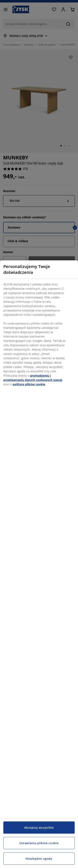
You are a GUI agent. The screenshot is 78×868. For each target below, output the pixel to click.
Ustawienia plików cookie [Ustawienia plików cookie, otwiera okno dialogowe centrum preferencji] (39, 843)
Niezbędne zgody (39, 859)
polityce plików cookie (29, 384)
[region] (39, 564)
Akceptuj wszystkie (39, 828)
